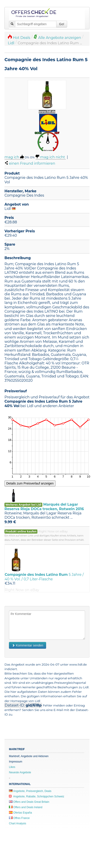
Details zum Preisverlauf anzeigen (30, 483)
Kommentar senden (28, 645)
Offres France (19, 818)
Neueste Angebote (20, 772)
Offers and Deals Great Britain (29, 802)
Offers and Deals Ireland (26, 807)
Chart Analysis (18, 823)
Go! (62, 24)
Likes (12, 767)
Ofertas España (20, 813)
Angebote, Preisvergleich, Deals (30, 791)
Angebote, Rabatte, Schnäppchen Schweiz (37, 796)
